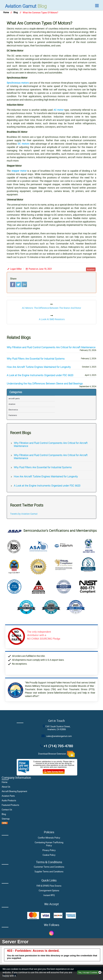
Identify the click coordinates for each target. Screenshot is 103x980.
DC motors (23, 144)
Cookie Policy (49, 855)
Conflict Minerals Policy (49, 838)
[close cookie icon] (100, 972)
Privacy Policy (49, 850)
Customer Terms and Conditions (49, 867)
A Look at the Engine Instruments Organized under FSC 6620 (40, 375)
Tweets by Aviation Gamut (24, 514)
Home (6, 12)
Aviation (12, 404)
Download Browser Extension (56, 754)
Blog (26, 6)
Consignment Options (49, 891)
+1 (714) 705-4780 (58, 746)
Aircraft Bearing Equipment (14, 791)
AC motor (59, 110)
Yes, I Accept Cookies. (88, 972)
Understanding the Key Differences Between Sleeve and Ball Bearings (45, 383)
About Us (6, 787)
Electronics (13, 410)
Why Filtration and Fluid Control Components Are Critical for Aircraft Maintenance (51, 347)
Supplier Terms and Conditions (49, 872)
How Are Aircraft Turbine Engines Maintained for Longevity (39, 367)
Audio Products (9, 800)
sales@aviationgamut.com (58, 736)
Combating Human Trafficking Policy (49, 844)
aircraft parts (14, 398)
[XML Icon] (5, 823)
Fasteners (13, 415)
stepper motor (19, 171)
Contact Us (7, 810)
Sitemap (6, 819)
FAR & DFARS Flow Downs (49, 886)
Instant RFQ (49, 895)
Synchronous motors (18, 83)
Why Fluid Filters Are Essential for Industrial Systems (36, 359)
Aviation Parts (8, 796)
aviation (91, 269)
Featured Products (10, 805)
